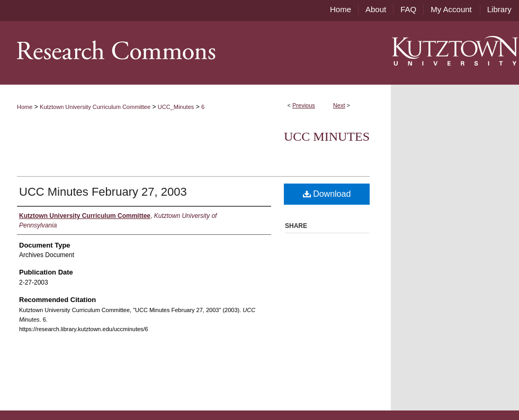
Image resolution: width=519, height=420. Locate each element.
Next (339, 105)
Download (327, 194)
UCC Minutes (327, 136)
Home (25, 107)
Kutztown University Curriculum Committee (95, 107)
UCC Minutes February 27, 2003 (103, 192)
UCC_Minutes (176, 107)
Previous (304, 105)
